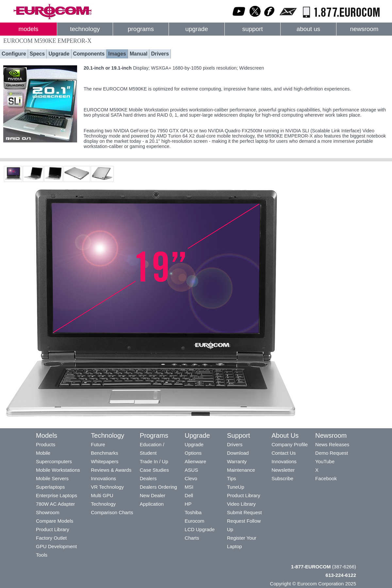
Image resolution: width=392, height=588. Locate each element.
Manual (139, 54)
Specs (37, 54)
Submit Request (245, 512)
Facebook (326, 478)
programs (141, 29)
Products (46, 444)
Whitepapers (105, 461)
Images (117, 54)
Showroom (48, 512)
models (29, 29)
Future (98, 444)
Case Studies (154, 470)
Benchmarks (104, 453)
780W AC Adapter (55, 504)
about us (309, 29)
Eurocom (194, 521)
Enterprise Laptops (57, 495)
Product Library (53, 529)
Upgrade (59, 54)
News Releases (332, 444)
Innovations (103, 478)
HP (188, 504)
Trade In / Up (154, 461)
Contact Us (284, 453)
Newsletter (283, 470)
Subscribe (282, 478)
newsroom (364, 29)
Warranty (237, 461)
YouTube (325, 461)
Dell (189, 495)
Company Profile (290, 444)
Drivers (160, 54)
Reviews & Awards (111, 470)
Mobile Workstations (58, 470)
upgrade (196, 29)
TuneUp (236, 487)
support (252, 29)
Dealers (148, 478)
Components (89, 54)
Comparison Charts (112, 512)
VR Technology (107, 487)
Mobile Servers (52, 478)
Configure (14, 54)
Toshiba (193, 512)
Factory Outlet (51, 538)
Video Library (241, 504)
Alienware (195, 461)
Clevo (191, 478)
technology (85, 29)
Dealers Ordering (158, 487)
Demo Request (332, 453)
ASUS (191, 470)
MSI (189, 487)
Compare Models (55, 521)
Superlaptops (50, 487)
